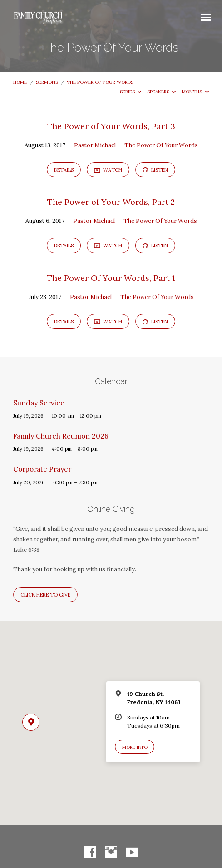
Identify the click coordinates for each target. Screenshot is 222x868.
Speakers (162, 92)
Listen (155, 170)
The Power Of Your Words (100, 82)
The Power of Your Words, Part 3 (111, 126)
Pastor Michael (95, 145)
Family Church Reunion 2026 (61, 436)
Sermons (47, 82)
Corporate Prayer (42, 469)
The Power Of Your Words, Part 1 (111, 278)
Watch (108, 170)
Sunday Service (39, 403)
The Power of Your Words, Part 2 (111, 202)
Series (131, 92)
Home (20, 82)
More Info (135, 747)
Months (195, 92)
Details (64, 170)
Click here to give (45, 595)
